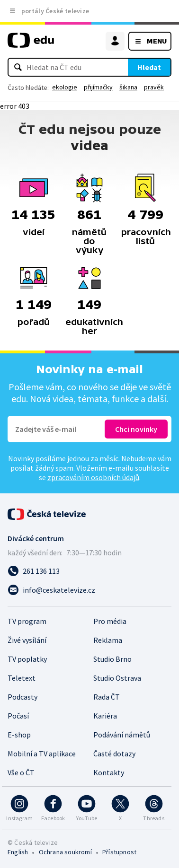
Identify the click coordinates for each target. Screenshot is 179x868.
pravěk (154, 87)
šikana (128, 87)
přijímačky (98, 87)
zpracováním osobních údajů (93, 477)
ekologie (65, 87)
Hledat (149, 67)
